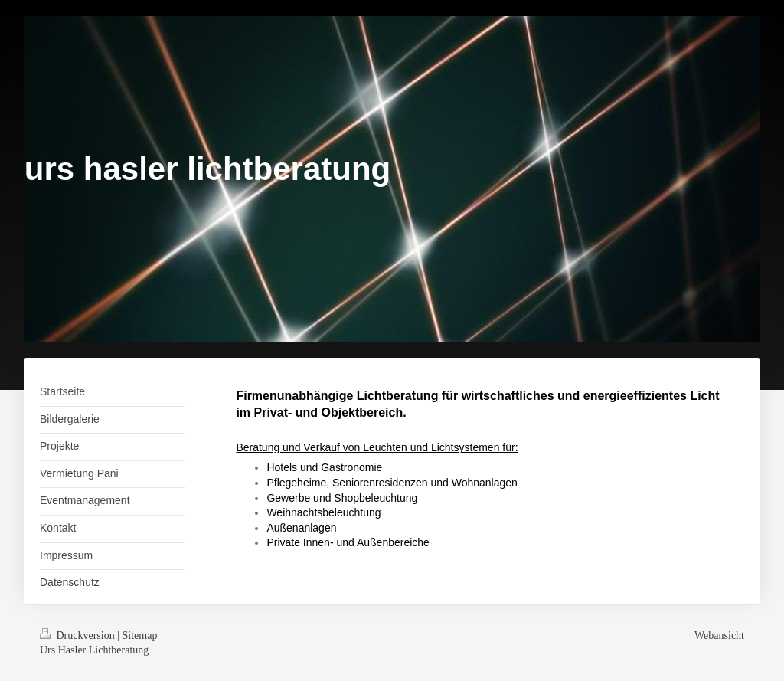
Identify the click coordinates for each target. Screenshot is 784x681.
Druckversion (78, 635)
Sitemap (140, 635)
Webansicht (719, 635)
